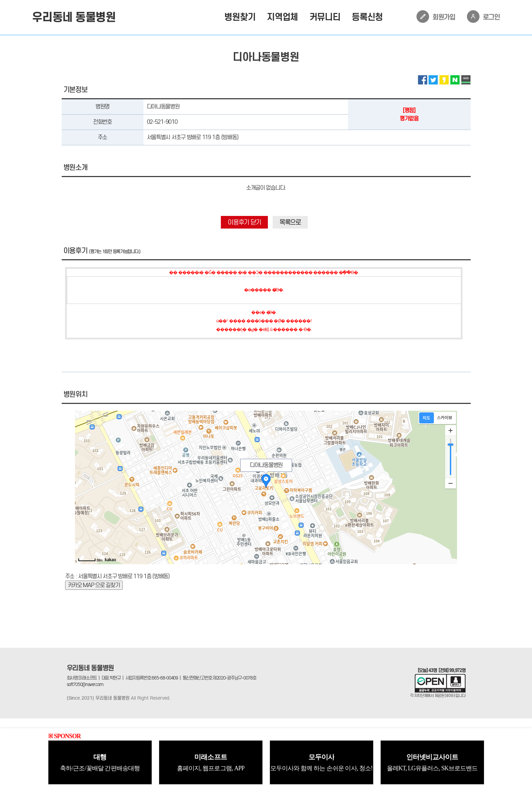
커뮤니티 (325, 17)
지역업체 (282, 17)
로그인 (483, 17)
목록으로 (290, 222)
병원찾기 (240, 17)
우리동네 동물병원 (74, 17)
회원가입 (436, 17)
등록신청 (367, 17)
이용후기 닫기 (244, 222)
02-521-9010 (162, 122)
